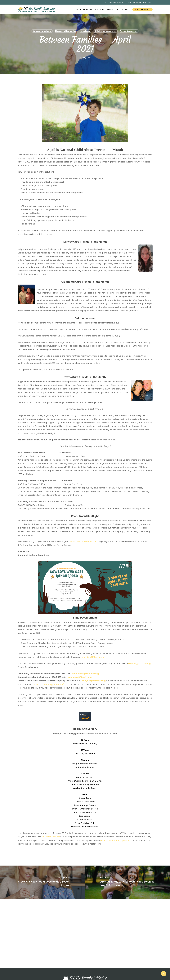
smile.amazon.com (51, 837)
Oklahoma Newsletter (105, 31)
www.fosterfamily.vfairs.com (83, 541)
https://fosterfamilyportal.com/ (48, 684)
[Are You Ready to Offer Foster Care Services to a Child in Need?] (127, 882)
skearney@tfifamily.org (139, 663)
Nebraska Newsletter (66, 31)
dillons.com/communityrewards (116, 840)
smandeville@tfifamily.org (85, 674)
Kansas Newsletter (42, 31)
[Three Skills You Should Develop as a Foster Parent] (42, 882)
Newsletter (85, 31)
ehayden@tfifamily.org (93, 657)
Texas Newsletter (129, 31)
